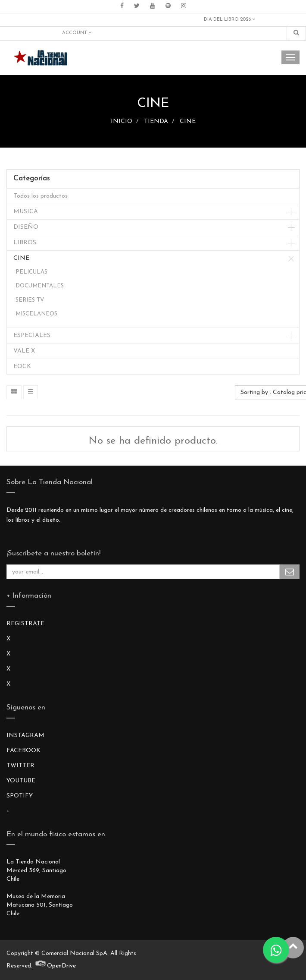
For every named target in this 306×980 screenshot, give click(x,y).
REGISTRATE (25, 624)
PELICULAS (31, 272)
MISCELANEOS (36, 314)
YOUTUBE (21, 781)
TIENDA (156, 121)
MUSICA (26, 212)
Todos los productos (41, 196)
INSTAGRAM (25, 736)
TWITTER (20, 766)
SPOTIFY (20, 796)
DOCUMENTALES (40, 286)
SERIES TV (30, 300)
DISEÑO (26, 227)
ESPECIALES (32, 336)
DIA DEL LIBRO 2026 (229, 19)
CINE (188, 121)
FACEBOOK (23, 751)
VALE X (24, 351)
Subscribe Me (290, 572)
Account (77, 33)
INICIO (122, 121)
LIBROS (25, 243)
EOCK (22, 367)
